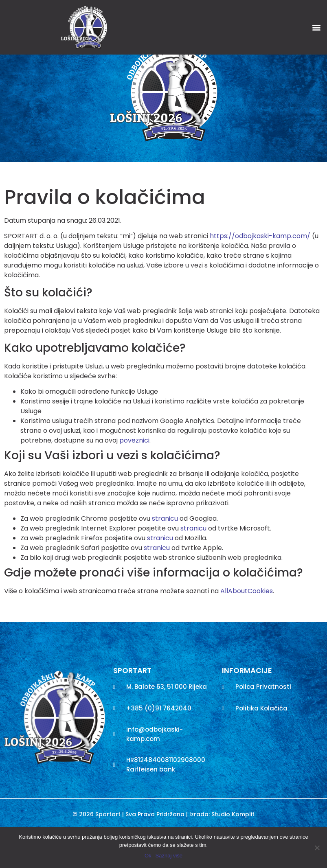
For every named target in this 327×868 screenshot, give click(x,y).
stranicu (165, 551)
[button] (316, 27)
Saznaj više (169, 856)
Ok (148, 856)
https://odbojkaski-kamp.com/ (260, 269)
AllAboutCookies (247, 624)
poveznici (134, 473)
